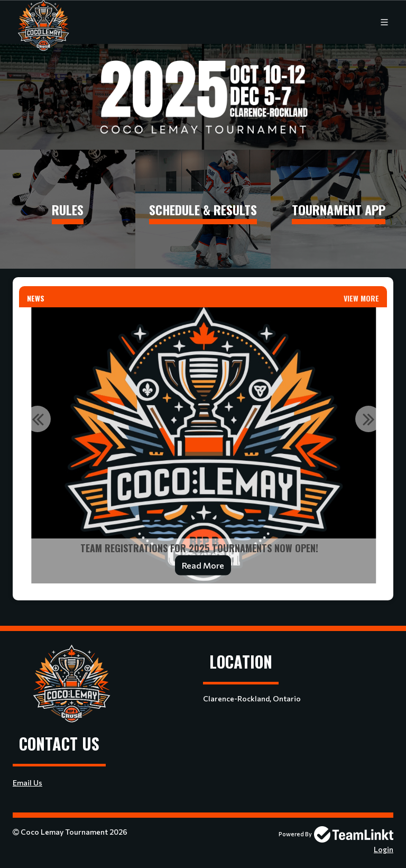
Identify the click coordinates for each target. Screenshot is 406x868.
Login (384, 849)
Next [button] (368, 419)
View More (361, 298)
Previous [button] (38, 419)
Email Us (27, 783)
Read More (203, 565)
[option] (203, 445)
